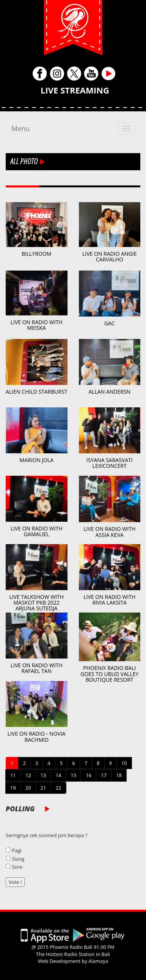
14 (59, 775)
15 (74, 775)
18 (119, 775)
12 (28, 775)
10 (124, 763)
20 (28, 788)
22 (59, 788)
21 (43, 788)
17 (104, 775)
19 (13, 788)
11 (13, 775)
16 (89, 775)
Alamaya (98, 961)
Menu (20, 128)
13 (43, 775)
